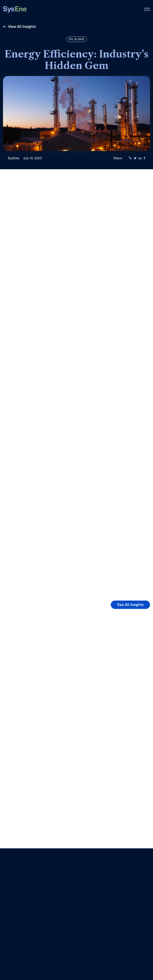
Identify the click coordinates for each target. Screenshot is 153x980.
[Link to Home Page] (15, 8)
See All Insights (130, 605)
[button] (147, 11)
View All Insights (19, 27)
